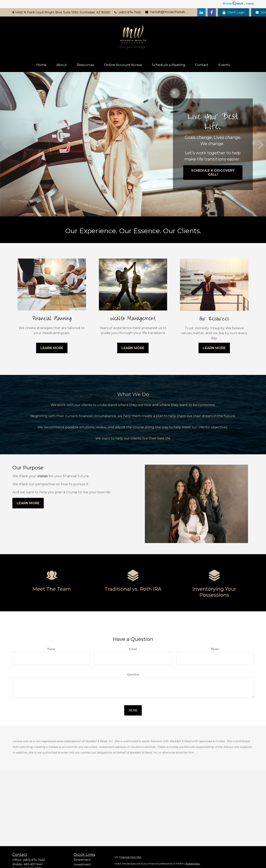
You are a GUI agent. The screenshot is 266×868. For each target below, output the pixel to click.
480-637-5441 (33, 864)
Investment (82, 864)
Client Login (233, 12)
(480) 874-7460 (128, 12)
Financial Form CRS (130, 857)
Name (51, 649)
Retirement (82, 860)
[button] (41, 65)
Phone (215, 649)
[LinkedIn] (201, 12)
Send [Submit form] (133, 710)
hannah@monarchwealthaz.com (166, 12)
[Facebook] (212, 12)
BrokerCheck (193, 864)
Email (133, 649)
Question (133, 674)
